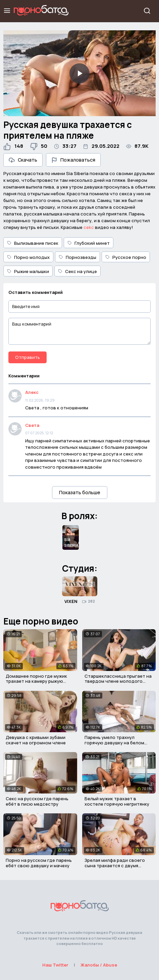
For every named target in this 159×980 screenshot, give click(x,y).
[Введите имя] (79, 307)
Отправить (28, 357)
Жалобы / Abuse (99, 965)
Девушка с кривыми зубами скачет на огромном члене (36, 740)
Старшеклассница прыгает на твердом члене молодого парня (118, 681)
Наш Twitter (55, 965)
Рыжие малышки (28, 271)
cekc (89, 227)
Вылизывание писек (33, 243)
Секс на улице (77, 271)
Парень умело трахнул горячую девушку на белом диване (114, 742)
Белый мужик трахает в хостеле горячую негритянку (117, 801)
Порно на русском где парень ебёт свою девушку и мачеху (39, 863)
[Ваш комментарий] (79, 331)
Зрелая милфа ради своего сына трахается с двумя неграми (115, 865)
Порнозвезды (77, 257)
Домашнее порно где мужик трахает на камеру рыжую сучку (36, 681)
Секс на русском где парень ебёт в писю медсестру (37, 801)
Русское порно (126, 257)
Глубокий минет (89, 243)
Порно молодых (28, 257)
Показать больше (80, 492)
